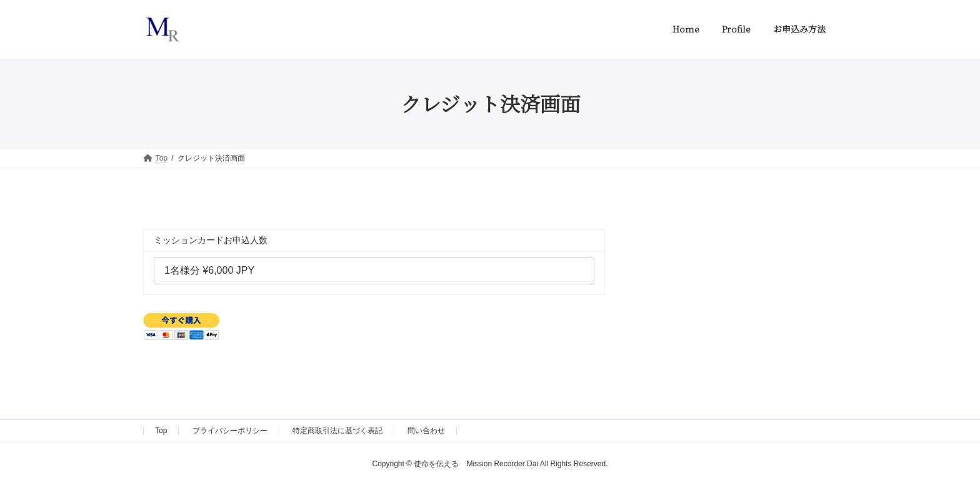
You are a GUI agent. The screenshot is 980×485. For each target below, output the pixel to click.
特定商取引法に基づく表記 (337, 431)
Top (161, 431)
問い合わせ (426, 431)
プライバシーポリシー (230, 431)
